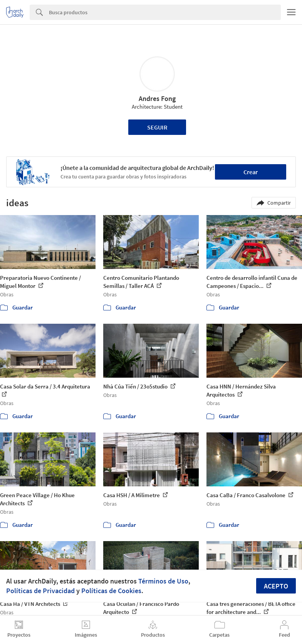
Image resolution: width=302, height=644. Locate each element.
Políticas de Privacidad (40, 591)
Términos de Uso (163, 581)
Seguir (157, 127)
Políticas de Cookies (111, 591)
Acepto (276, 586)
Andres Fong (157, 98)
